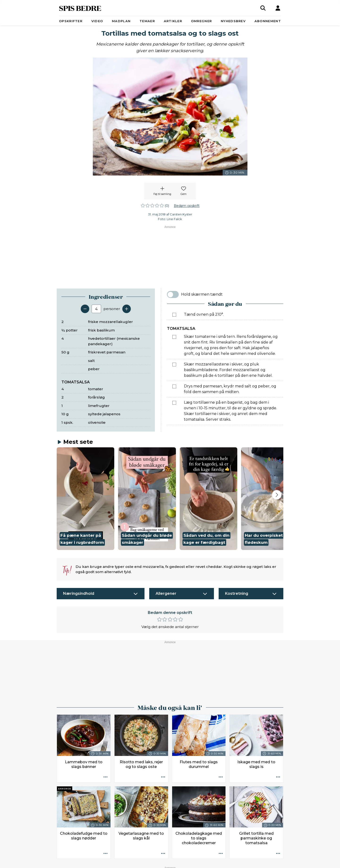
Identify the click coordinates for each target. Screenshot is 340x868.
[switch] (173, 294)
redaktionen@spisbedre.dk (243, 851)
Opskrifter (71, 21)
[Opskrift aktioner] (106, 665)
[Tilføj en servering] (127, 309)
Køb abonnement (146, 862)
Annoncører (118, 862)
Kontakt (98, 862)
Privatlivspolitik (197, 862)
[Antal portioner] (96, 309)
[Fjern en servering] (85, 309)
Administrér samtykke (231, 862)
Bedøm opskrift (187, 206)
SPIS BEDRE (80, 8)
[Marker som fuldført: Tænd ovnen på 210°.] (174, 315)
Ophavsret (172, 862)
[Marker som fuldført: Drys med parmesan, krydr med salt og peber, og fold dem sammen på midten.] (174, 386)
